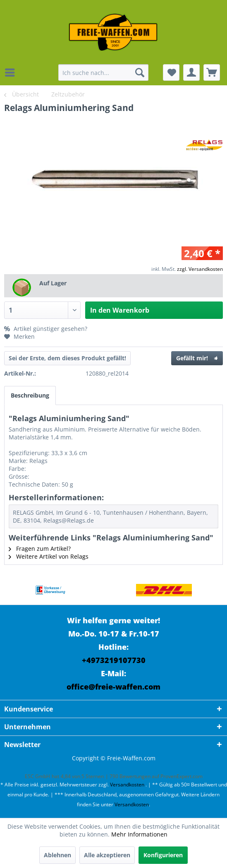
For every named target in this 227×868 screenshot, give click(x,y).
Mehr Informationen (139, 834)
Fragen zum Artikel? (40, 549)
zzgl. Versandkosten (200, 269)
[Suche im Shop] (103, 72)
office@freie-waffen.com (113, 687)
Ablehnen (57, 855)
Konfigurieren (163, 855)
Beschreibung (30, 395)
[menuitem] (12, 72)
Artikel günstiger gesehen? (46, 329)
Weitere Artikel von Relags (49, 556)
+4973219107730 (114, 660)
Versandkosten (127, 785)
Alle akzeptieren (107, 855)
